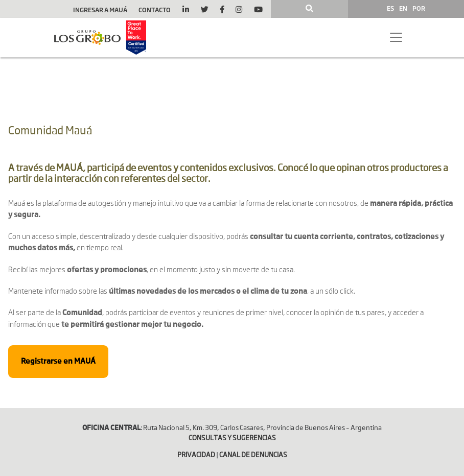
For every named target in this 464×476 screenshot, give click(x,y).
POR (419, 8)
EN (403, 8)
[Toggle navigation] (396, 37)
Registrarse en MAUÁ (58, 362)
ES (390, 8)
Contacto (155, 10)
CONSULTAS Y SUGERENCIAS (232, 438)
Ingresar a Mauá (100, 10)
